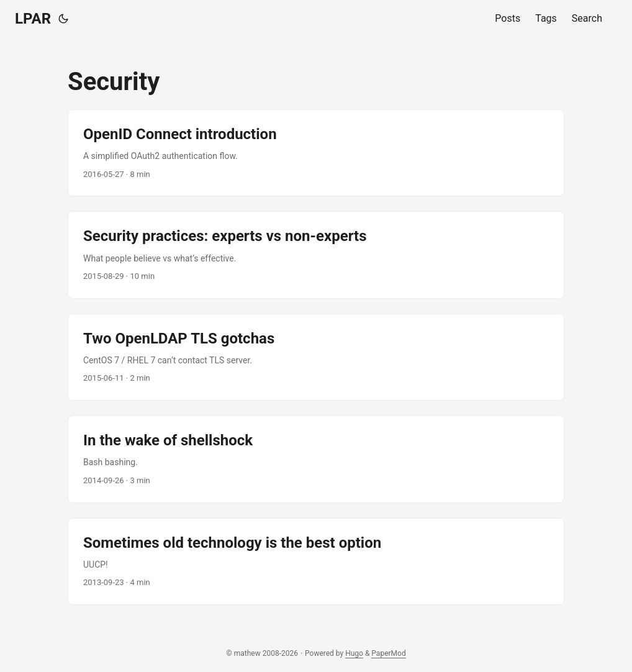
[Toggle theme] (63, 19)
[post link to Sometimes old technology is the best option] (316, 561)
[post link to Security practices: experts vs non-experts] (316, 255)
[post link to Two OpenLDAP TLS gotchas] (316, 357)
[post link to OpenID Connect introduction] (316, 153)
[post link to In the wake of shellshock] (316, 459)
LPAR (33, 19)
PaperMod (388, 653)
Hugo (354, 653)
